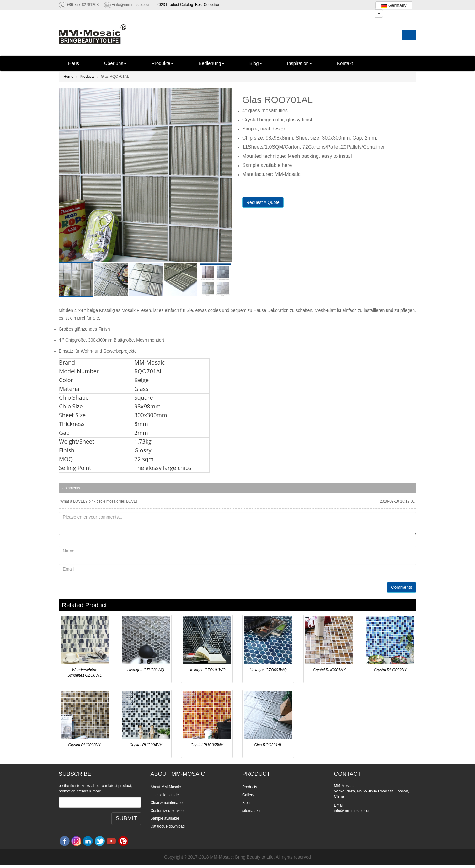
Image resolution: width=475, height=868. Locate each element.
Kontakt (345, 63)
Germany (394, 5)
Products (87, 77)
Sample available (165, 818)
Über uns (115, 63)
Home (68, 77)
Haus (74, 63)
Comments (402, 587)
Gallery (248, 795)
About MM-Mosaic (166, 787)
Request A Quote (263, 202)
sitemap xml (252, 811)
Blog (256, 63)
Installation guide (165, 795)
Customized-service (167, 811)
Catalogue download (168, 826)
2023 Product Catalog (175, 5)
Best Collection (208, 5)
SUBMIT (126, 818)
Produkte (163, 63)
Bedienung (211, 63)
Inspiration (299, 63)
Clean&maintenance (168, 803)
